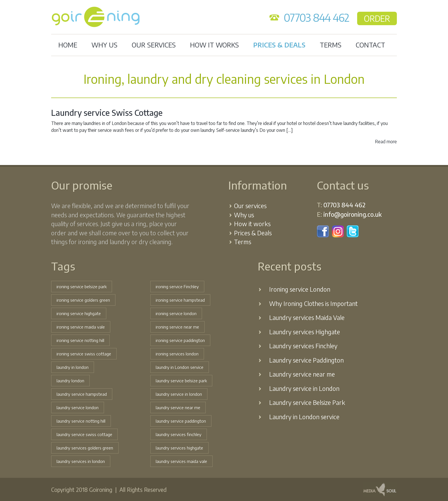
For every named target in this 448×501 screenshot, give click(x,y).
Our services (154, 45)
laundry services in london (81, 461)
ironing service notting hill (80, 340)
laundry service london (78, 407)
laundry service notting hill (81, 421)
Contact (370, 45)
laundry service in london (179, 394)
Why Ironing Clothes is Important (313, 304)
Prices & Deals (279, 45)
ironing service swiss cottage (84, 354)
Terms (331, 45)
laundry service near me (178, 407)
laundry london (70, 381)
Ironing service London (300, 289)
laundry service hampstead (82, 394)
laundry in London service (180, 367)
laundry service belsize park (181, 381)
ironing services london (177, 354)
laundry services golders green (85, 448)
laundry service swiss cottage (84, 434)
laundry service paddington (181, 421)
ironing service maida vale (81, 327)
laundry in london (73, 367)
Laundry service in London (304, 388)
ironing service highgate (79, 313)
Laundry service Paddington (306, 360)
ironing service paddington (180, 340)
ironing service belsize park (82, 287)
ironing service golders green (83, 300)
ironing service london (176, 313)
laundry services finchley (179, 434)
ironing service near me (177, 327)
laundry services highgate (179, 448)
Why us (104, 45)
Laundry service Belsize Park (307, 402)
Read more (386, 142)
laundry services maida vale (181, 461)
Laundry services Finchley (303, 346)
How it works (214, 45)
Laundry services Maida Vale (307, 318)
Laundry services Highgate (305, 332)
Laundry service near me (302, 374)
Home (68, 45)
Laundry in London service (304, 417)
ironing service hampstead (180, 300)
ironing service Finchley (177, 287)
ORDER (377, 18)
